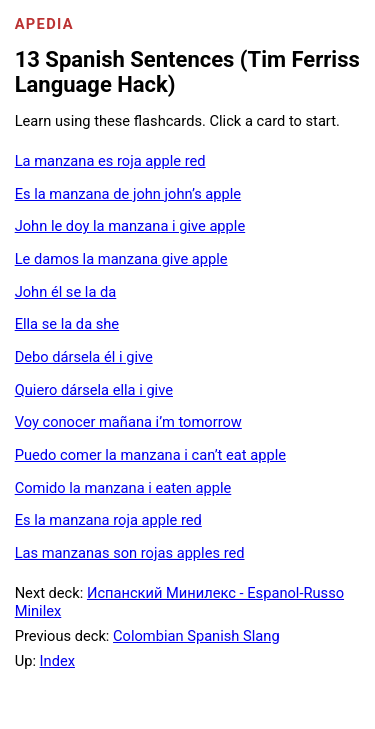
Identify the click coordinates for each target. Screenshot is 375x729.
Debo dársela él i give (84, 357)
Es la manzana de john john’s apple (128, 194)
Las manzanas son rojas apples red (130, 553)
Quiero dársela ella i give (94, 390)
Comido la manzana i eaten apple (123, 488)
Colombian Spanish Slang (196, 636)
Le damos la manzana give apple (121, 259)
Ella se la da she (67, 324)
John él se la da (66, 292)
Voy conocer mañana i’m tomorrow (128, 422)
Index (57, 661)
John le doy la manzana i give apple (130, 226)
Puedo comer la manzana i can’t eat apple (150, 455)
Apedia (44, 24)
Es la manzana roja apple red (108, 520)
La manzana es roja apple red (110, 161)
